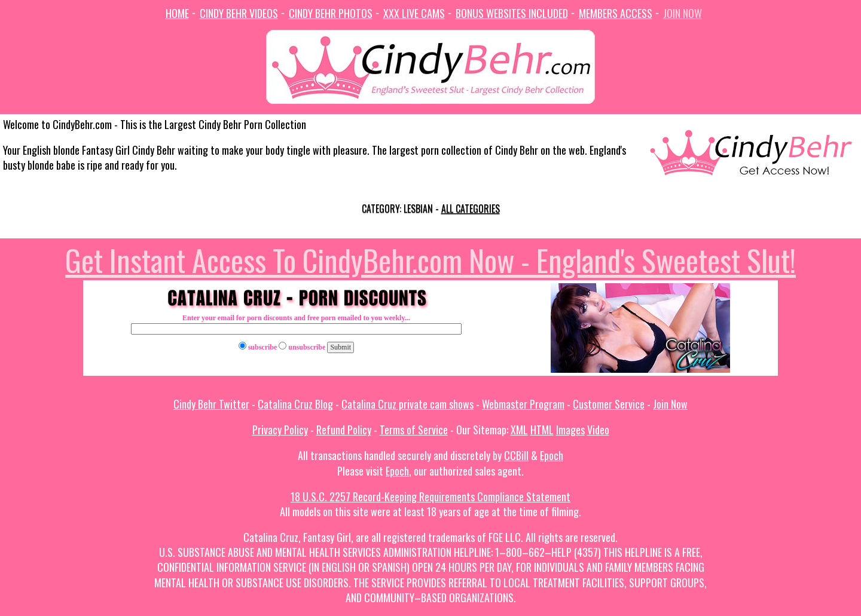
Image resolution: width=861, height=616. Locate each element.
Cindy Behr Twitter (211, 404)
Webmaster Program (523, 404)
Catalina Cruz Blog (295, 404)
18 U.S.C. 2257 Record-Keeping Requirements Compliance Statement (430, 497)
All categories (471, 209)
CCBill (516, 455)
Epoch (552, 455)
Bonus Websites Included (512, 13)
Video (598, 430)
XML (519, 430)
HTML (542, 430)
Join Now (683, 13)
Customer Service (609, 404)
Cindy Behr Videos (239, 13)
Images (570, 430)
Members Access (616, 13)
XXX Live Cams (414, 13)
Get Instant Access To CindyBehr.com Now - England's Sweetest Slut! (430, 259)
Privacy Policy (280, 430)
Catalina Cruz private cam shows (407, 404)
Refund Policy (344, 430)
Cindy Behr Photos (331, 13)
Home (177, 13)
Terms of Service (414, 430)
